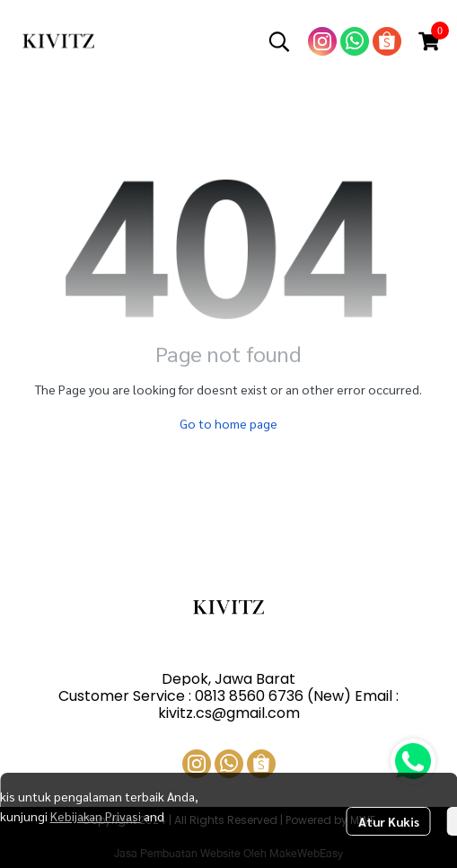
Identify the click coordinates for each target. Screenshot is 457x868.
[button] (279, 41)
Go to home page (228, 423)
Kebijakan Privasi (96, 816)
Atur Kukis (389, 821)
